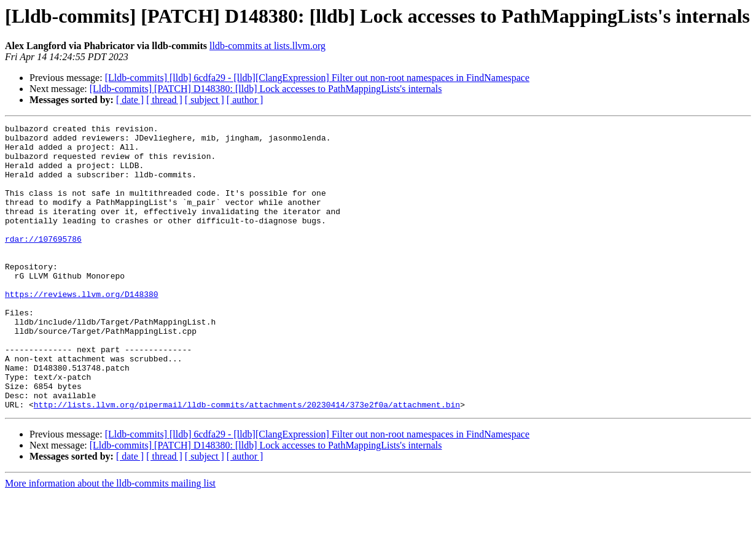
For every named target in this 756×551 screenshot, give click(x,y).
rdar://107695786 (43, 263)
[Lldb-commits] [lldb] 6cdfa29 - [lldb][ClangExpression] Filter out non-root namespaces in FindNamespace (317, 78)
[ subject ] (205, 100)
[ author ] (245, 100)
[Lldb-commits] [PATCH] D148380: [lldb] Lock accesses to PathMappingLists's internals (266, 89)
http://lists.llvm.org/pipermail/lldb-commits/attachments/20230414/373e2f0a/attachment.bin (247, 461)
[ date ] (130, 100)
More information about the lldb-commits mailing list (110, 540)
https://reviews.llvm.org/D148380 (82, 329)
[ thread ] (164, 100)
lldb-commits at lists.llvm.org (267, 46)
